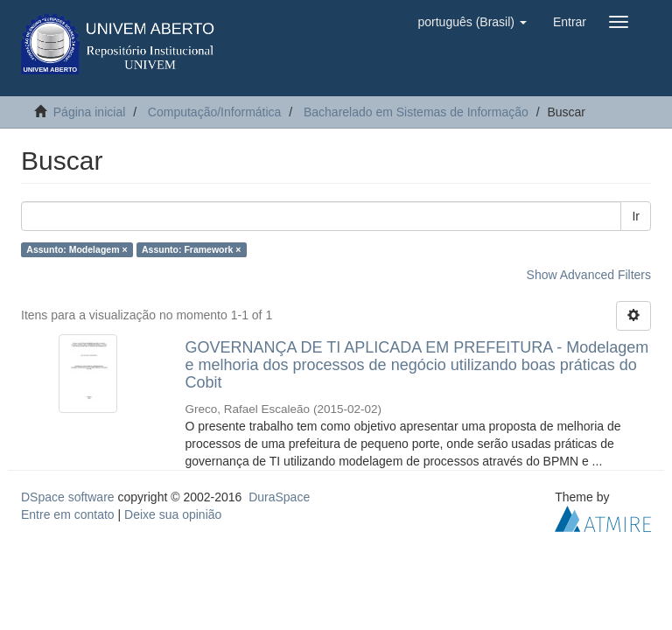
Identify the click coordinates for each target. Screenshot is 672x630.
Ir (636, 216)
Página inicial (90, 112)
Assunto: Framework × (192, 249)
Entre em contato (68, 514)
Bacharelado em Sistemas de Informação (416, 112)
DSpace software (68, 497)
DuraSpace (279, 497)
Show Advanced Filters (589, 275)
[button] (472, 22)
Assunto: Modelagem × (77, 249)
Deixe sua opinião (173, 514)
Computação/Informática (215, 112)
